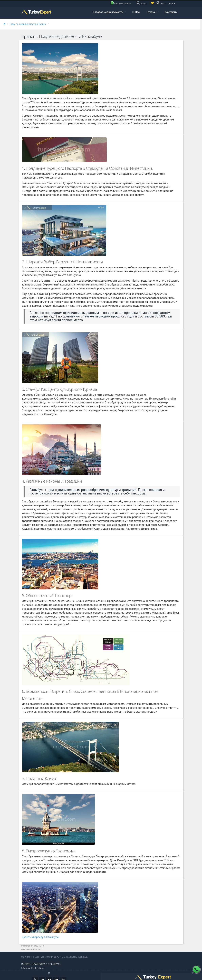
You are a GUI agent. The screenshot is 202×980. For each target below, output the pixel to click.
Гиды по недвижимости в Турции (28, 24)
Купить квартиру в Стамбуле (40, 930)
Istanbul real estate (33, 961)
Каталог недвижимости (109, 12)
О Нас (136, 12)
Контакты (171, 12)
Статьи (152, 12)
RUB (172, 3)
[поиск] (143, 3)
